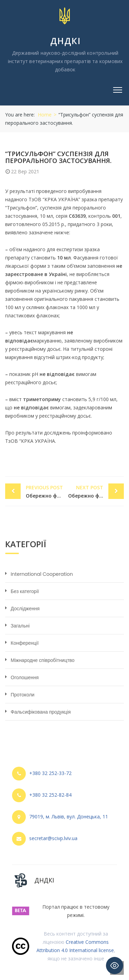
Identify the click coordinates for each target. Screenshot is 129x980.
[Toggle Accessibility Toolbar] (115, 966)
